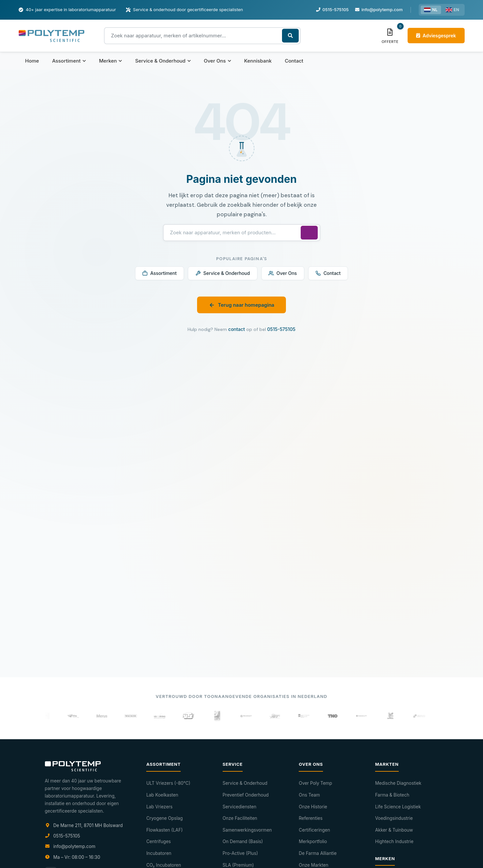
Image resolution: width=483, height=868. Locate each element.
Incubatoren (159, 853)
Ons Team (309, 795)
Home (32, 61)
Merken (111, 61)
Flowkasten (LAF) (164, 830)
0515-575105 (281, 330)
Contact (294, 61)
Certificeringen (314, 830)
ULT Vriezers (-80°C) (168, 783)
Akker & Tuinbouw (394, 830)
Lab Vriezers (159, 807)
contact (237, 330)
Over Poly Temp (315, 783)
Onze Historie (313, 807)
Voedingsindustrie (394, 818)
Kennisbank (258, 61)
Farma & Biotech (392, 795)
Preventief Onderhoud (246, 795)
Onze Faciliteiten (240, 818)
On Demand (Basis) (243, 841)
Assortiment (69, 61)
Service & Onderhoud (163, 61)
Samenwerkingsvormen (247, 830)
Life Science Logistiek (398, 807)
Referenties (311, 818)
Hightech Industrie (394, 841)
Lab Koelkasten (162, 795)
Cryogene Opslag (164, 818)
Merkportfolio (313, 841)
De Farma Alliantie (318, 853)
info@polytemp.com (74, 846)
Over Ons (218, 61)
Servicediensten (240, 807)
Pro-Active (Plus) (240, 853)
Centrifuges (159, 841)
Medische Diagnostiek (398, 783)
